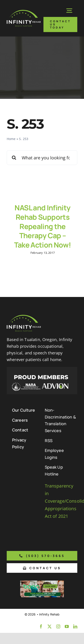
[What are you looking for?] (42, 158)
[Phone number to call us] (42, 556)
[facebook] (41, 626)
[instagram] (58, 626)
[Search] (14, 158)
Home (11, 139)
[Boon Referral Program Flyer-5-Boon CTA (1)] (42, 583)
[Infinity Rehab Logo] (24, 12)
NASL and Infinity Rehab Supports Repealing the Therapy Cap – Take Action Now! (43, 226)
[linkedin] (75, 626)
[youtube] (67, 626)
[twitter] (50, 626)
